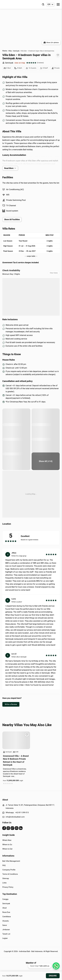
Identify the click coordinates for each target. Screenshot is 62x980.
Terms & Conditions (10, 874)
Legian (5, 938)
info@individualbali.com (15, 817)
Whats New (7, 840)
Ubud (4, 908)
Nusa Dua (6, 912)
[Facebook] (4, 829)
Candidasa (7, 917)
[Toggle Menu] (58, 4)
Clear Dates (54, 273)
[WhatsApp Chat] (56, 966)
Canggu (5, 899)
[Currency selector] (50, 4)
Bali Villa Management (11, 861)
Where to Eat (7, 849)
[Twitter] (12, 829)
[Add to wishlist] (58, 55)
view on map (20, 63)
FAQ (4, 865)
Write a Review (11, 704)
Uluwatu (6, 921)
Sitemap (6, 878)
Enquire (53, 976)
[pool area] (46, 417)
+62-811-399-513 (22, 813)
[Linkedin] (21, 829)
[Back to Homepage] (12, 4)
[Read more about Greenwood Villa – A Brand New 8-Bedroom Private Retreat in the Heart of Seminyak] (16, 740)
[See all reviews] (35, 63)
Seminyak (8, 63)
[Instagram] (8, 829)
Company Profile (9, 870)
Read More (10, 168)
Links (4, 883)
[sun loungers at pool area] (16, 417)
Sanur (5, 925)
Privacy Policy (8, 887)
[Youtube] (17, 829)
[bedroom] (16, 447)
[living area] (46, 461)
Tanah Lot (6, 934)
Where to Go (7, 845)
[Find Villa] (43, 4)
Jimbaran (6, 930)
